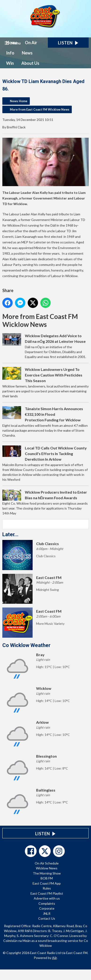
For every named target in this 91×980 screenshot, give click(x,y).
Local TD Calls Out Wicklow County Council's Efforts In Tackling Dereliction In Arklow (56, 454)
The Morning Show (47, 873)
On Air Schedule (47, 863)
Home (12, 43)
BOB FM (47, 878)
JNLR (47, 913)
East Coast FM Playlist (47, 893)
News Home (19, 101)
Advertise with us (47, 898)
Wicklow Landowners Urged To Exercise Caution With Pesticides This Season (54, 375)
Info (10, 53)
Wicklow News (47, 868)
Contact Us (47, 918)
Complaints (47, 903)
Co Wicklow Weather (26, 645)
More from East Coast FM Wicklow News (40, 109)
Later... (10, 534)
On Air (31, 43)
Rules (47, 888)
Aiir (54, 958)
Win (10, 63)
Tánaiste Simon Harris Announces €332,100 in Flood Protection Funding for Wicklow (54, 414)
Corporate (47, 908)
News (27, 53)
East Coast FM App (47, 883)
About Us (30, 63)
